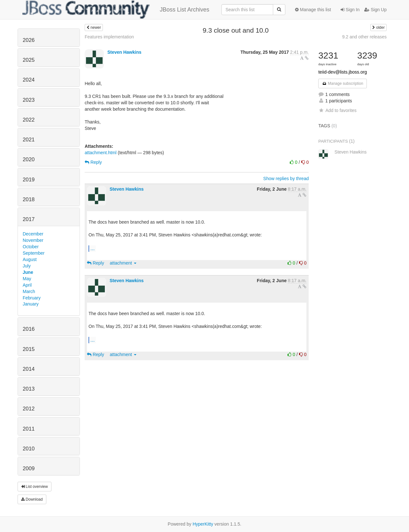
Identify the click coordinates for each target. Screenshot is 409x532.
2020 (29, 159)
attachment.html (101, 153)
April (27, 285)
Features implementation (109, 37)
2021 (29, 140)
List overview (35, 487)
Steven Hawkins (124, 52)
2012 (29, 409)
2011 (29, 429)
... (93, 248)
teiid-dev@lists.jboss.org (343, 72)
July (27, 266)
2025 (29, 60)
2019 (29, 180)
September (34, 253)
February (32, 298)
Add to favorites (337, 110)
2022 (29, 120)
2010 (29, 449)
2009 (29, 468)
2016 (29, 329)
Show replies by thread (286, 179)
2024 (29, 80)
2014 (29, 369)
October (31, 247)
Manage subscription (343, 83)
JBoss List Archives (116, 10)
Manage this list (313, 10)
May (27, 279)
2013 (29, 389)
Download (32, 499)
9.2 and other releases (364, 37)
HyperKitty (203, 524)
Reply (93, 162)
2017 (29, 219)
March (29, 291)
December (33, 234)
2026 (29, 40)
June (28, 272)
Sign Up (375, 10)
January (31, 304)
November (33, 240)
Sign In (350, 10)
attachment (123, 263)
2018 (29, 199)
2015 (29, 349)
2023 (29, 100)
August (30, 259)
